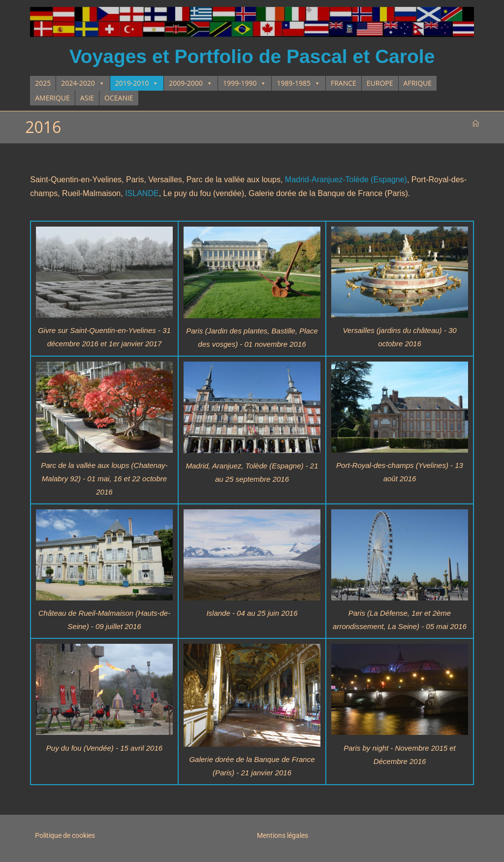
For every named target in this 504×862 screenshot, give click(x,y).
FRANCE (344, 83)
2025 (43, 83)
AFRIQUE (418, 83)
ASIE (87, 98)
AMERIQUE (52, 98)
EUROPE (380, 83)
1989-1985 (299, 83)
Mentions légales (283, 835)
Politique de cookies (65, 835)
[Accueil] (476, 124)
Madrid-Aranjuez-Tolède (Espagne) (346, 180)
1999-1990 (245, 83)
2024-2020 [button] (83, 83)
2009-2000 (191, 83)
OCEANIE (119, 98)
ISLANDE (142, 193)
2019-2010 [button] (137, 83)
